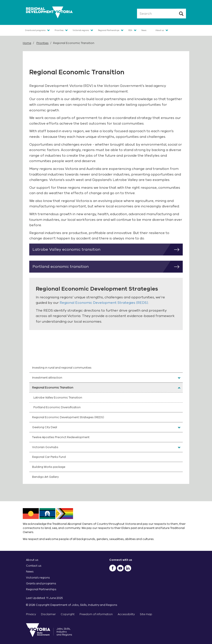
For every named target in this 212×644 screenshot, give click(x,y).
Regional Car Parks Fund (49, 457)
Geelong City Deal (45, 427)
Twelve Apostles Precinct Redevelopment (61, 437)
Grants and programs (35, 30)
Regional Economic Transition (53, 388)
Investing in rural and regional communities (62, 368)
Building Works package (49, 467)
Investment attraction (47, 378)
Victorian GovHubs (45, 447)
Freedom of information (96, 614)
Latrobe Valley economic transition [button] (108, 250)
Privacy (31, 614)
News (144, 30)
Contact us (34, 566)
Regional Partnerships (109, 30)
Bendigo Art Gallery (45, 477)
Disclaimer (48, 614)
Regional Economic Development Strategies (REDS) (104, 303)
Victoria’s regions (38, 578)
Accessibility (126, 614)
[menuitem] (106, 368)
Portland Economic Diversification (57, 407)
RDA (130, 30)
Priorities (59, 30)
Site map (146, 614)
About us (160, 30)
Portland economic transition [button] (108, 267)
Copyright (68, 614)
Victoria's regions (81, 30)
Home (27, 43)
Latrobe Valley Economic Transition (58, 398)
